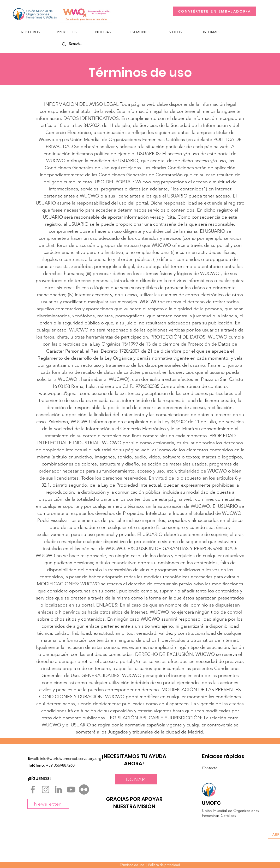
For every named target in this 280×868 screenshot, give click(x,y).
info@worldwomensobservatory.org (71, 758)
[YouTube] (71, 790)
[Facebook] (33, 790)
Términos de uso (132, 865)
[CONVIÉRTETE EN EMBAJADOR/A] (215, 11)
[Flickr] (84, 790)
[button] (30, 30)
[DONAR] (136, 779)
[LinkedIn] (58, 790)
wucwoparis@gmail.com (64, 393)
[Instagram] (46, 790)
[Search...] (140, 44)
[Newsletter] (48, 804)
